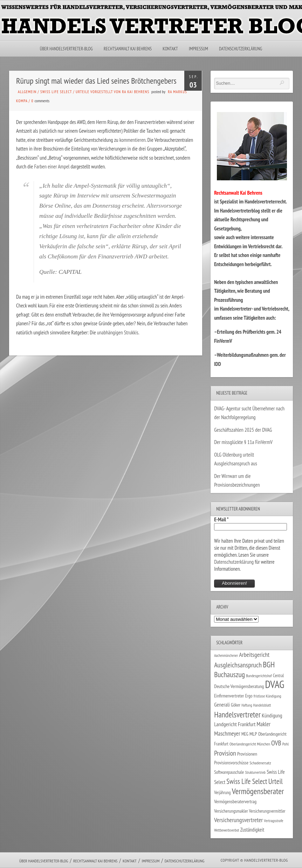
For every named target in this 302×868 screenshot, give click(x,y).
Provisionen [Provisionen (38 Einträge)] (247, 754)
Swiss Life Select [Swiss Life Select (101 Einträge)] (247, 781)
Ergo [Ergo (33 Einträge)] (249, 696)
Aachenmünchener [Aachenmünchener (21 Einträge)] (226, 655)
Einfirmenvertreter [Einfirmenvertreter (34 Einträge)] (229, 696)
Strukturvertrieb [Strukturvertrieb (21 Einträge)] (255, 772)
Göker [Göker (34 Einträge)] (236, 705)
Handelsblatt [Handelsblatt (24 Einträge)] (262, 705)
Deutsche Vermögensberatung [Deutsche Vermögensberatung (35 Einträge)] (239, 686)
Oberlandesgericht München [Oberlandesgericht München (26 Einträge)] (250, 744)
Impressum (198, 49)
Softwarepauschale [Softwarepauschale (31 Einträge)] (229, 772)
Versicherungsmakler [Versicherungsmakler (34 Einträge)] (231, 811)
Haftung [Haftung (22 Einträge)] (247, 705)
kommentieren (133, 140)
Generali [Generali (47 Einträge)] (222, 704)
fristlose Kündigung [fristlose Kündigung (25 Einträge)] (267, 696)
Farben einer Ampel (52, 166)
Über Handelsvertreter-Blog (66, 49)
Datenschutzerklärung (241, 49)
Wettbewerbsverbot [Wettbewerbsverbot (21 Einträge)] (227, 830)
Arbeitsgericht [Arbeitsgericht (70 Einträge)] (254, 655)
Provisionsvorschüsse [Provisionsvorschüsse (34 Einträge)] (231, 763)
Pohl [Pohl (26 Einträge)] (286, 744)
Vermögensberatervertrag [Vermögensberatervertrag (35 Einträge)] (235, 801)
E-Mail (221, 519)
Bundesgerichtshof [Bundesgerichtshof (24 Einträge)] (259, 676)
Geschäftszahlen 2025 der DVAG (243, 430)
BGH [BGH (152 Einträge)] (269, 664)
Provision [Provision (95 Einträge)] (225, 753)
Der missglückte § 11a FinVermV (243, 442)
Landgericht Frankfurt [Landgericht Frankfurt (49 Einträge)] (235, 724)
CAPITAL (70, 272)
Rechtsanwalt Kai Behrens (128, 49)
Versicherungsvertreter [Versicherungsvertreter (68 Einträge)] (238, 820)
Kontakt (170, 49)
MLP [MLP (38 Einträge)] (253, 734)
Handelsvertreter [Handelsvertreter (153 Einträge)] (237, 714)
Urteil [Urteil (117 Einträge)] (276, 781)
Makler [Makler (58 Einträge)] (264, 724)
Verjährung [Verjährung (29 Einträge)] (222, 792)
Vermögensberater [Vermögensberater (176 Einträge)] (258, 791)
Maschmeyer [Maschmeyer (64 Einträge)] (227, 733)
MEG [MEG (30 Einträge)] (245, 734)
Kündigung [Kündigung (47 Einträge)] (272, 715)
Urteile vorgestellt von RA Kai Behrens (112, 92)
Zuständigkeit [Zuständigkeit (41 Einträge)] (252, 830)
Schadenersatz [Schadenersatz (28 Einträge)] (260, 763)
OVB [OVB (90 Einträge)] (276, 743)
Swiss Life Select (56, 92)
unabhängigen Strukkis (118, 332)
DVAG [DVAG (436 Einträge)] (274, 684)
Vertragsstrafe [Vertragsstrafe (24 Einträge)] (273, 821)
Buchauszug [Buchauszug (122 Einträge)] (229, 674)
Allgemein (27, 92)
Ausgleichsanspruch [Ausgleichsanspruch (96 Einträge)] (238, 665)
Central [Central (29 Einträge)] (278, 675)
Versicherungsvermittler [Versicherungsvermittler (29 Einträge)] (267, 811)
